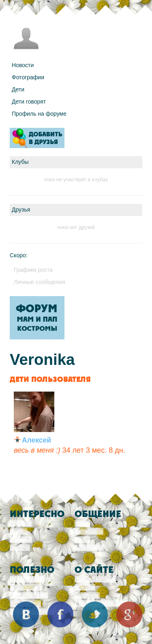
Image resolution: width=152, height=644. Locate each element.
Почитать (21, 523)
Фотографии (28, 77)
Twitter (95, 614)
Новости (23, 65)
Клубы (82, 540)
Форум (82, 523)
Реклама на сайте (95, 579)
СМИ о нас (87, 595)
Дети (18, 89)
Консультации (26, 587)
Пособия (20, 548)
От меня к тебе (27, 579)
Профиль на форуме (39, 114)
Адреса (18, 532)
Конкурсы (21, 540)
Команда (85, 587)
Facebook (60, 614)
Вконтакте (26, 614)
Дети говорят (29, 102)
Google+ (129, 614)
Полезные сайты (29, 595)
